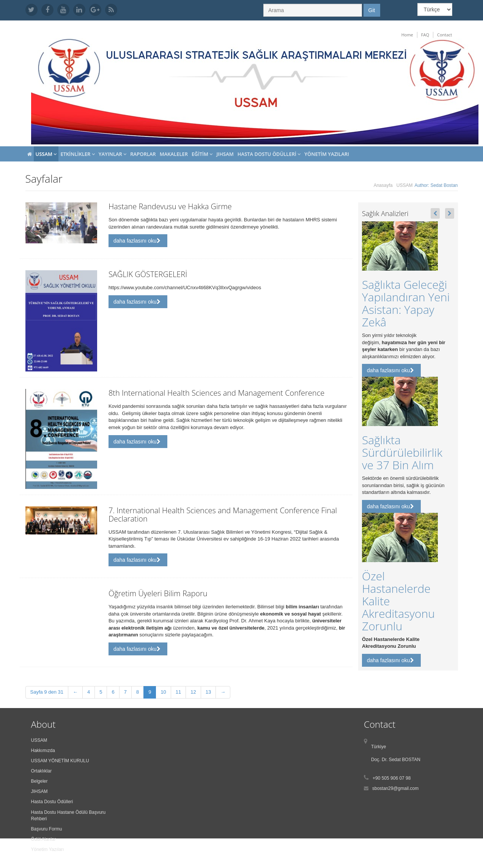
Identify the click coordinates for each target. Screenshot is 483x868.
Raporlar (143, 154)
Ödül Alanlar (43, 839)
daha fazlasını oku (137, 241)
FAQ (425, 35)
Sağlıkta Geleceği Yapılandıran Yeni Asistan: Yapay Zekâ (406, 303)
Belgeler (39, 781)
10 (163, 692)
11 (178, 692)
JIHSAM (225, 154)
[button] (435, 213)
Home (407, 35)
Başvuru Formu (47, 829)
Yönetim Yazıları (327, 154)
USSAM (46, 154)
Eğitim (202, 154)
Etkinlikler (77, 154)
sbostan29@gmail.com (395, 788)
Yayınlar (112, 154)
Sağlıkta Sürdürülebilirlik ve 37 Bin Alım (402, 452)
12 (193, 692)
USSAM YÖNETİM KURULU (60, 761)
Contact (445, 35)
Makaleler (174, 154)
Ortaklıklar (42, 771)
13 (208, 692)
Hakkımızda (43, 750)
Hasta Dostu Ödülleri (269, 154)
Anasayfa (383, 185)
